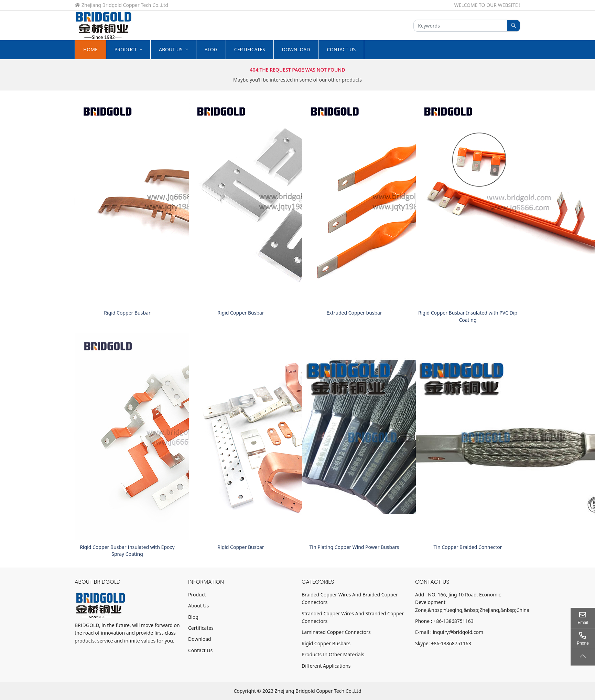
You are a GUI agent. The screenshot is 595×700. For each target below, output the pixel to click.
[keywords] (460, 26)
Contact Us (341, 49)
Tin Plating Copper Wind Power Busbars (354, 547)
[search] (514, 26)
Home (90, 49)
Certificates (250, 49)
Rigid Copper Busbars (326, 643)
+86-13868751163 (453, 621)
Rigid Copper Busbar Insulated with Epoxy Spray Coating (127, 550)
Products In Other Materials (333, 654)
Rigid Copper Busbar (127, 313)
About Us (171, 49)
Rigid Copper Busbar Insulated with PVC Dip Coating (468, 316)
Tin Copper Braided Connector (468, 547)
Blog (211, 49)
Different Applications (326, 666)
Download (296, 49)
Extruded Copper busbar (354, 313)
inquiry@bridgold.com (458, 632)
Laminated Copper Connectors (336, 632)
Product (126, 49)
